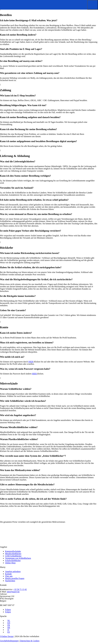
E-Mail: (3, 592)
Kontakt (8, 574)
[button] (93, 5)
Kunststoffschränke (13, 551)
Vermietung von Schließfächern (18, 558)
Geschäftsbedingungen (9, 641)
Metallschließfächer (13, 554)
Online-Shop (10, 563)
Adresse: (4, 594)
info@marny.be (13, 592)
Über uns (9, 576)
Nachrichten (10, 581)
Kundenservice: (6, 589)
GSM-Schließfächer (13, 556)
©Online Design (7, 636)
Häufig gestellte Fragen (15, 578)
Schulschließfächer (13, 560)
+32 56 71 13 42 (20, 589)
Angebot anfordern (13, 571)
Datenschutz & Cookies (29, 641)
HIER (31, 362)
